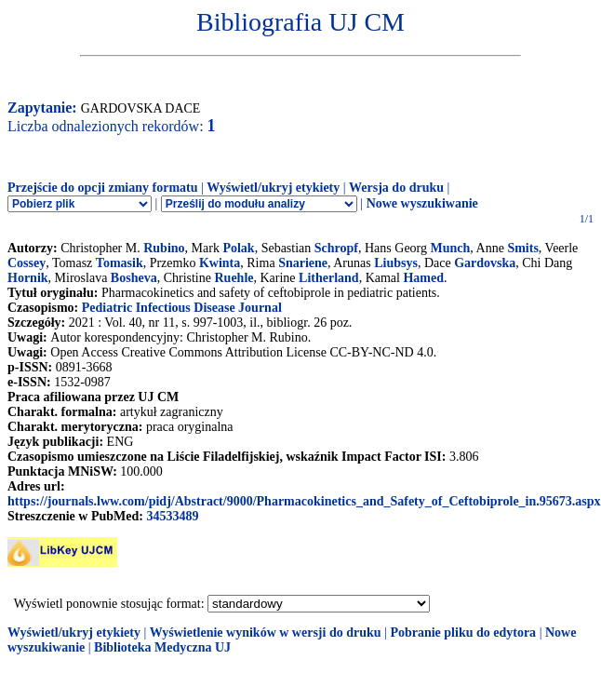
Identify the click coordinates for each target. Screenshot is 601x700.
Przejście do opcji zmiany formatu (103, 188)
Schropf (336, 248)
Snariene (303, 263)
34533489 (172, 516)
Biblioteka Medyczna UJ (162, 647)
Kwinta (220, 263)
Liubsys (396, 263)
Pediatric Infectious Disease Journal (182, 308)
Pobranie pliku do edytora (463, 633)
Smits (522, 248)
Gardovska (485, 263)
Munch (451, 248)
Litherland (329, 278)
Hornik (28, 278)
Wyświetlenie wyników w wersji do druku (266, 633)
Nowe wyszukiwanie (422, 203)
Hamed (423, 278)
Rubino (164, 248)
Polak (238, 248)
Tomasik (120, 263)
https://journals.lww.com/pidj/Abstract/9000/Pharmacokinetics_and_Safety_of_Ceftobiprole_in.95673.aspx (304, 501)
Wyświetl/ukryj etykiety (273, 188)
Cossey (27, 263)
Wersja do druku (396, 188)
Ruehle (234, 278)
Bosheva (134, 278)
